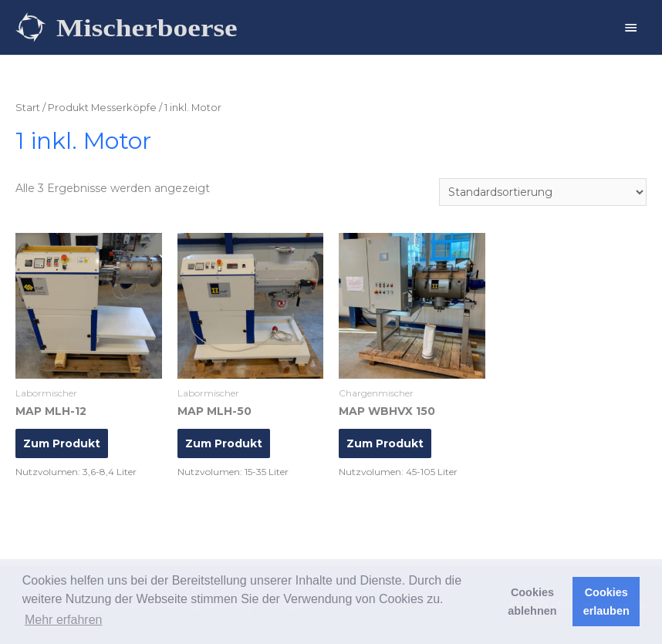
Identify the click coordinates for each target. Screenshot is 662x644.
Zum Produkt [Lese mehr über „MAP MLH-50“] (224, 443)
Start (28, 108)
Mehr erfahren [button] (64, 620)
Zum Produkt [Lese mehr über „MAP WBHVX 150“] (385, 443)
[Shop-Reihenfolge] (543, 192)
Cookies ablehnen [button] (532, 602)
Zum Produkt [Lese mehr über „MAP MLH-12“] (62, 443)
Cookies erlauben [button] (606, 602)
